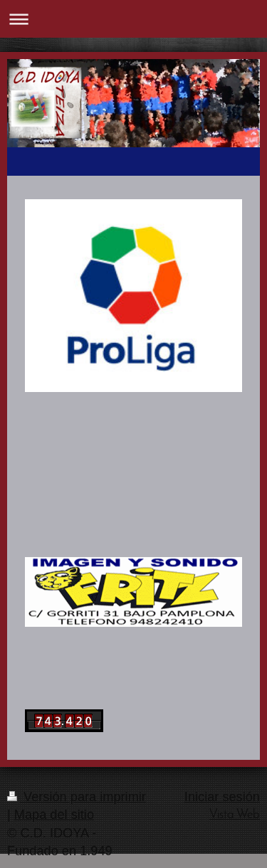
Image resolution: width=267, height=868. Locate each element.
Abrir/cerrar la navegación (133, 19)
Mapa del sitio (54, 815)
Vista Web (235, 815)
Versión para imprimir (77, 797)
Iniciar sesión (222, 797)
